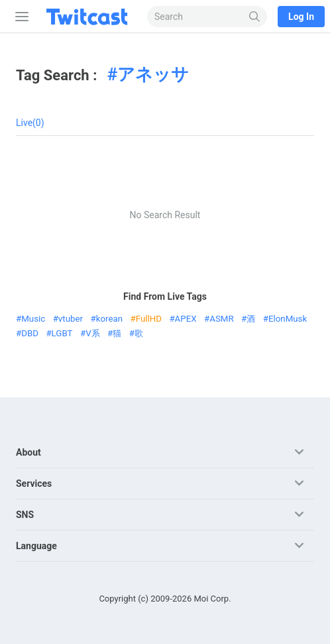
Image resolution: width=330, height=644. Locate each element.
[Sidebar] (19, 17)
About (28, 452)
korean (109, 319)
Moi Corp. (212, 599)
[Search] (255, 17)
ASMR (221, 319)
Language (36, 546)
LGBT (62, 333)
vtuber (71, 319)
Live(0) (30, 123)
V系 (92, 333)
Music (33, 319)
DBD (30, 333)
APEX (186, 319)
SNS (25, 515)
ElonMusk (288, 319)
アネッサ (153, 74)
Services (34, 483)
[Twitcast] (89, 17)
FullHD (149, 319)
